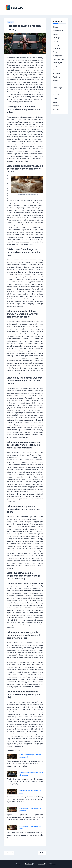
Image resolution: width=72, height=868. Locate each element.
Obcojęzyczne (58, 63)
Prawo (55, 70)
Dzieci (55, 34)
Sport (55, 84)
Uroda (55, 98)
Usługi (55, 102)
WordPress (28, 864)
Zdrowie (56, 109)
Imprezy (56, 45)
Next (42, 853)
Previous (9, 853)
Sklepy (56, 81)
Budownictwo (58, 31)
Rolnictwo (57, 77)
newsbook (42, 864)
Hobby (55, 41)
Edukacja (56, 38)
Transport (57, 91)
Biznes (10, 22)
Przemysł (56, 73)
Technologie (58, 88)
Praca (55, 66)
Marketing (57, 48)
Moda (55, 52)
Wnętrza (56, 106)
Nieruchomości (59, 59)
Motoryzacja (58, 56)
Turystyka (57, 95)
